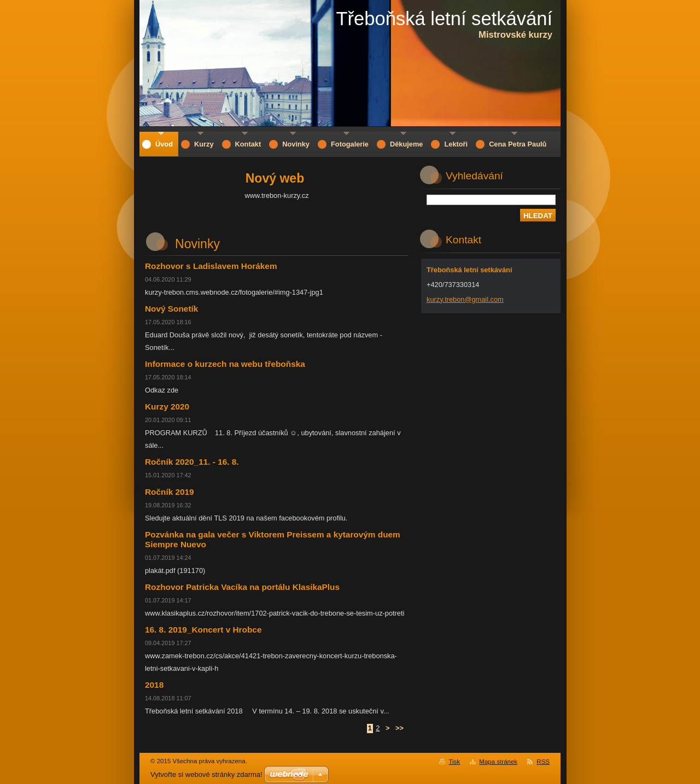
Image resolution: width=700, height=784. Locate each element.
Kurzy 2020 (167, 406)
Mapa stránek (498, 762)
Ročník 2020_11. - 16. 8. (192, 462)
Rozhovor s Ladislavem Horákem (211, 266)
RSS (543, 762)
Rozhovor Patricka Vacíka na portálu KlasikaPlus (242, 587)
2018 (154, 685)
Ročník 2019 (170, 492)
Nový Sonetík (171, 309)
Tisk (454, 762)
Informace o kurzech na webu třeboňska (225, 364)
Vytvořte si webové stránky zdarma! (206, 774)
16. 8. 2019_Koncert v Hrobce (203, 630)
